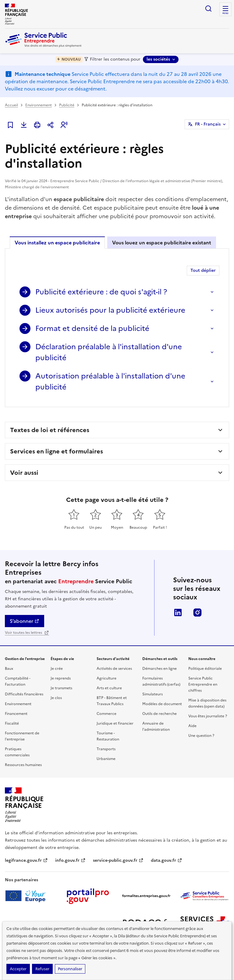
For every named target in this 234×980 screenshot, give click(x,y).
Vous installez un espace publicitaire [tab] (57, 243)
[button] (64, 125)
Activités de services (114, 669)
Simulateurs (152, 694)
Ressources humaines (23, 765)
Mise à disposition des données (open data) (207, 703)
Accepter (18, 969)
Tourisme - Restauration (108, 736)
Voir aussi (24, 473)
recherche (208, 9)
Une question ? (201, 736)
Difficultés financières (24, 694)
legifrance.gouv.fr (26, 860)
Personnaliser (70, 969)
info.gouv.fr (70, 860)
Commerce (106, 714)
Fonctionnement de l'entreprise (22, 736)
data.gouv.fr (167, 860)
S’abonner (25, 621)
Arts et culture (109, 688)
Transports (106, 749)
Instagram (197, 612)
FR (208, 124)
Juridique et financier (115, 723)
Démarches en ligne (160, 669)
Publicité (67, 105)
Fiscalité (12, 723)
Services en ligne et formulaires (57, 451)
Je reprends (61, 678)
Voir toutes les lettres (27, 633)
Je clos (56, 698)
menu (225, 13)
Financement (16, 714)
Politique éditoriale (205, 669)
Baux (9, 669)
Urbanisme (106, 759)
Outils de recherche (160, 714)
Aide (192, 726)
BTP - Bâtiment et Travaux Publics (112, 701)
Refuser (42, 969)
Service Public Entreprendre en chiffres (203, 684)
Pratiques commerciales (17, 752)
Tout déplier (203, 270)
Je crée (57, 669)
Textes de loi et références (50, 430)
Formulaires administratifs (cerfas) (161, 681)
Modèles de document (162, 704)
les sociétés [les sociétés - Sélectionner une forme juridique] (158, 59)
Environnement (39, 105)
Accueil (11, 105)
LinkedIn (178, 612)
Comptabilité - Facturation (18, 681)
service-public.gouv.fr (118, 860)
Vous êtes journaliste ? (208, 716)
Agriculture (106, 678)
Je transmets (61, 688)
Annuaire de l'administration (156, 726)
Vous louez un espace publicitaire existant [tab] (162, 243)
